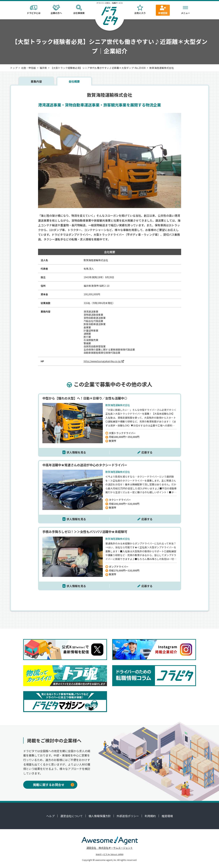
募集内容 (36, 81)
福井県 (43, 68)
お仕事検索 (79, 10)
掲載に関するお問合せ (54, 785)
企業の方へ (56, 10)
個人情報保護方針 (100, 816)
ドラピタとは (34, 10)
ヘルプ (50, 816)
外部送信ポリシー (128, 816)
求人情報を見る (76, 452)
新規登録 (163, 10)
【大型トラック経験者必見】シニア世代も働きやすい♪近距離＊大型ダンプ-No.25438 (98, 68)
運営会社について (72, 816)
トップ (14, 68)
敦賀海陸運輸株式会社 (162, 68)
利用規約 (150, 816)
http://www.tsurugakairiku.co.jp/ (102, 361)
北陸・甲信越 (28, 68)
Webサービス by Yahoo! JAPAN (110, 854)
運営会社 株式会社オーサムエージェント (110, 848)
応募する (147, 452)
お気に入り (140, 10)
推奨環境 (167, 816)
